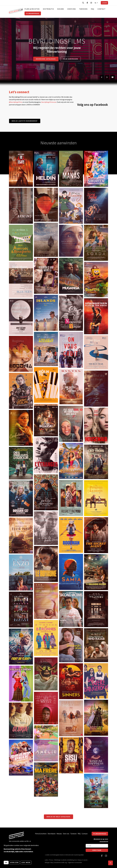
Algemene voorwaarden (75, 862)
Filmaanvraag (33, 13)
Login (104, 3)
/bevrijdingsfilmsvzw (48, 102)
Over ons (72, 9)
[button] (110, 863)
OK (6, 862)
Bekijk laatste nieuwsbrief (25, 121)
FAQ (92, 9)
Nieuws (61, 9)
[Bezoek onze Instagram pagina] (91, 3)
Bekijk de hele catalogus (58, 817)
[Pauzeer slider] (113, 77)
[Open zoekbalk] (83, 3)
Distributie (48, 9)
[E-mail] (97, 846)
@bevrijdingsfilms (16, 102)
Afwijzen (14, 862)
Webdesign (57, 860)
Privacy (51, 860)
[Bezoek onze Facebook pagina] (87, 3)
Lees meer (26, 862)
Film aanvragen (71, 59)
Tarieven (83, 9)
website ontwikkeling (68, 860)
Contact (101, 9)
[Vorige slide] (102, 77)
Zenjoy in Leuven (82, 860)
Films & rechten (32, 9)
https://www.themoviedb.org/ (59, 862)
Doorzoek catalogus (46, 59)
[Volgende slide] (107, 77)
